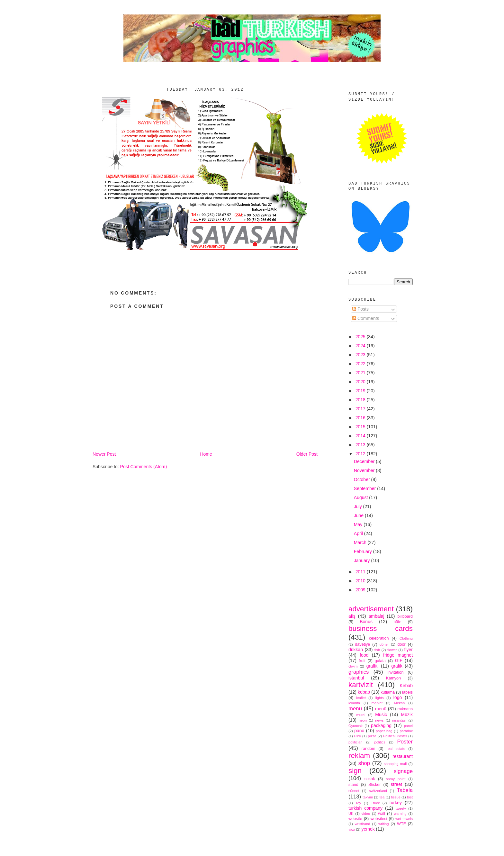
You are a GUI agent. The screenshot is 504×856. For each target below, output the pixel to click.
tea (382, 797)
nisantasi (399, 720)
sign (355, 771)
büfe (397, 622)
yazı (352, 829)
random (369, 749)
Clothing (406, 638)
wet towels (404, 819)
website (355, 819)
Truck (375, 803)
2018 (361, 400)
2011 (361, 572)
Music (381, 715)
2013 (361, 445)
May (359, 524)
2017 (361, 409)
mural (361, 715)
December (365, 461)
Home (206, 454)
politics (380, 742)
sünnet (354, 791)
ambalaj (377, 616)
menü (381, 709)
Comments (366, 318)
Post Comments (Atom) (144, 467)
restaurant (403, 756)
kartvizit (361, 685)
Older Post (307, 454)
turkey (396, 803)
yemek (368, 829)
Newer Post (104, 454)
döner (384, 644)
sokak (370, 779)
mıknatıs (405, 709)
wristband (363, 824)
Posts (360, 309)
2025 (361, 337)
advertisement (371, 609)
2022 (361, 364)
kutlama (388, 692)
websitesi (379, 819)
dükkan (356, 650)
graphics (359, 672)
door (401, 644)
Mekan (400, 703)
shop (364, 763)
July (359, 506)
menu (355, 709)
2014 (361, 436)
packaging (381, 725)
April (359, 533)
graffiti (373, 666)
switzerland (378, 791)
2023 (361, 355)
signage (403, 771)
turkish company (365, 808)
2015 (361, 427)
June (359, 515)
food (364, 655)
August (361, 497)
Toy (358, 803)
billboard (405, 616)
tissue (396, 797)
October (363, 479)
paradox (406, 731)
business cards (381, 628)
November (365, 470)
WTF (401, 824)
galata (380, 661)
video (366, 814)
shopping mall (395, 764)
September (365, 488)
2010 (361, 581)
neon (363, 720)
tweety (401, 808)
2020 (361, 382)
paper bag (384, 731)
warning (400, 814)
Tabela (405, 790)
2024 (361, 346)
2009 (361, 590)
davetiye (362, 644)
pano (359, 731)
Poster (405, 742)
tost (410, 797)
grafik (397, 666)
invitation (396, 672)
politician (355, 742)
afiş (352, 616)
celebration (379, 638)
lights (380, 698)
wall (382, 814)
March (361, 542)
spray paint (396, 779)
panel (408, 726)
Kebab (406, 686)
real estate (396, 749)
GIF (399, 660)
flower (392, 650)
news (379, 720)
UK (351, 814)
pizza (372, 736)
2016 (361, 418)
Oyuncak (355, 726)
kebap (364, 692)
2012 (361, 454)
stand (353, 785)
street (396, 784)
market (377, 703)
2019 (361, 391)
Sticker (375, 785)
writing (383, 824)
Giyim (353, 666)
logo (398, 697)
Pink (357, 736)
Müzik (407, 715)
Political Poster (395, 736)
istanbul (356, 678)
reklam (359, 756)
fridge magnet (398, 655)
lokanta (354, 703)
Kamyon (393, 678)
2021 (361, 373)
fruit (362, 661)
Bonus (366, 622)
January (363, 560)
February (364, 551)
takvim (368, 797)
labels (407, 692)
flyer (409, 650)
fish (377, 650)
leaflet (361, 698)
